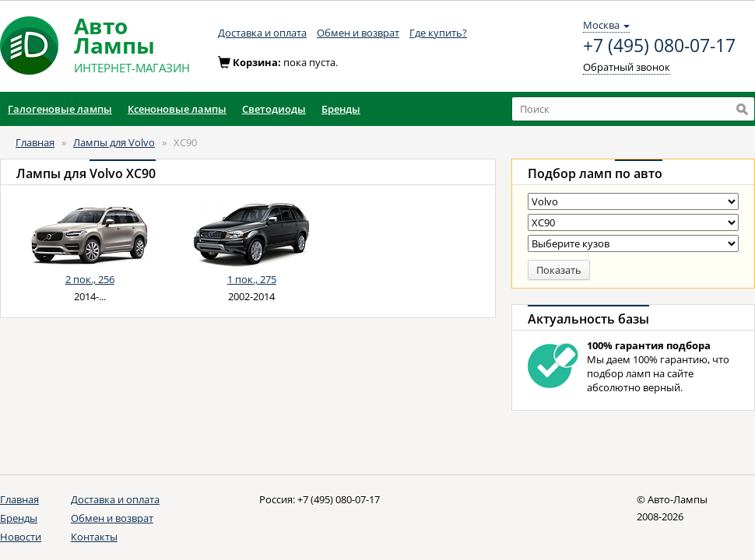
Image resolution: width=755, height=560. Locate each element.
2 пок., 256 (90, 279)
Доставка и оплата (262, 33)
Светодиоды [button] (274, 109)
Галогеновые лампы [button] (60, 109)
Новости (21, 537)
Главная (35, 142)
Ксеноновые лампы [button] (177, 109)
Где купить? (438, 33)
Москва (606, 25)
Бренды (19, 518)
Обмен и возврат (358, 33)
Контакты (94, 537)
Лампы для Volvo (114, 142)
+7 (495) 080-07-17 (659, 46)
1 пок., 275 (252, 279)
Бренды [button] (341, 109)
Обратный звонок (627, 67)
